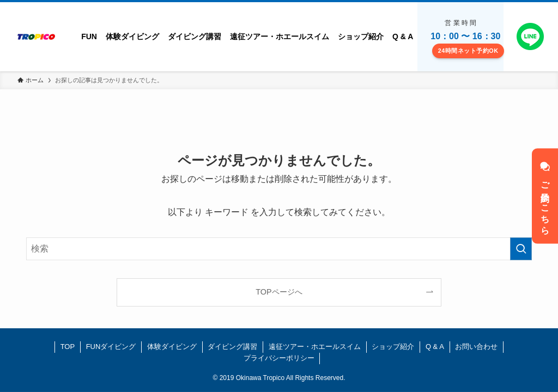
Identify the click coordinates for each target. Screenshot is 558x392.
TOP (68, 347)
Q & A (435, 347)
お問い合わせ (476, 347)
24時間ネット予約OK (468, 51)
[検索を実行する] (521, 249)
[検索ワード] (279, 249)
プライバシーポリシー (279, 358)
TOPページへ (279, 292)
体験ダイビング (172, 347)
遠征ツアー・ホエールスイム (315, 347)
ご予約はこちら (545, 196)
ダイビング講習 (232, 347)
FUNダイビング (111, 347)
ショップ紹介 (393, 347)
